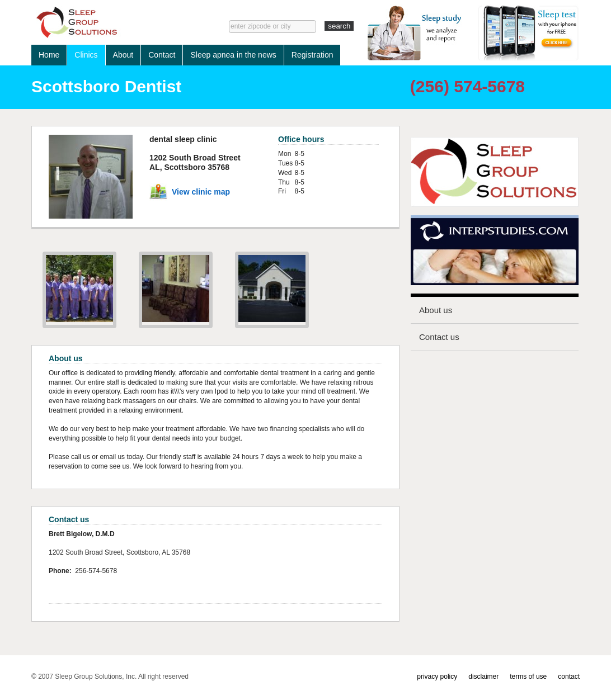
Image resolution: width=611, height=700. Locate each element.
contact (569, 677)
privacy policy (437, 677)
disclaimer (483, 677)
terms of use (528, 677)
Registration (312, 55)
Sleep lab (113, 22)
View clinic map (201, 192)
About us (436, 310)
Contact (162, 55)
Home (49, 55)
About (123, 55)
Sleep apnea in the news (233, 55)
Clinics (86, 55)
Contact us (439, 337)
